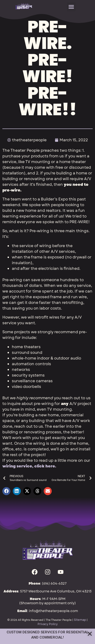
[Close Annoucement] (90, 634)
